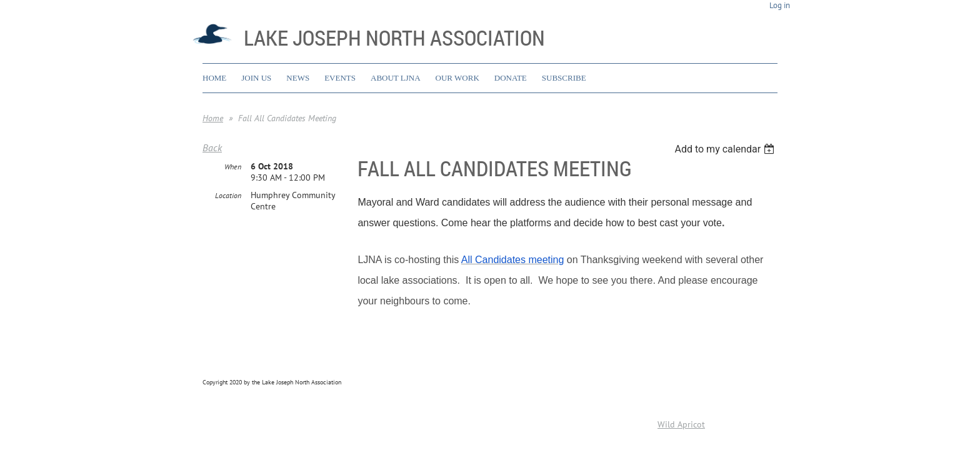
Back (212, 147)
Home (213, 118)
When (233, 167)
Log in (780, 5)
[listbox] (726, 149)
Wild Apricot (681, 424)
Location (228, 196)
